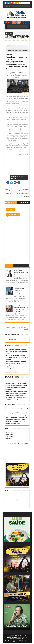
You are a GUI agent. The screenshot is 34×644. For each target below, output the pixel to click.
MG (7, 55)
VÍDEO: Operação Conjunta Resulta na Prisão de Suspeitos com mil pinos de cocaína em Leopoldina (15, 370)
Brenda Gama (9, 434)
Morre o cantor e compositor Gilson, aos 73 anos (21, 272)
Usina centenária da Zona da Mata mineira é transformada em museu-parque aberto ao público (17, 351)
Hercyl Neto (9, 439)
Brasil (7, 490)
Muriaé (9, 48)
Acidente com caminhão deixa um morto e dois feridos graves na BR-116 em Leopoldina (16, 364)
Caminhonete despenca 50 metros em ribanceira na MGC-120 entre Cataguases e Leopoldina (17, 358)
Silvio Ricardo (9, 437)
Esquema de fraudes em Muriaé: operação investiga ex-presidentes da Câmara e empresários (16, 387)
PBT (23, 639)
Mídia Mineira (12, 339)
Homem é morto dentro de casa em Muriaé (17, 417)
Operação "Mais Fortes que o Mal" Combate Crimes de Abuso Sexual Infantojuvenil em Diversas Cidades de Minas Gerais (17, 394)
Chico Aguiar (9, 432)
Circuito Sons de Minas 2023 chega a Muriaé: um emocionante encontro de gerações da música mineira (15, 421)
